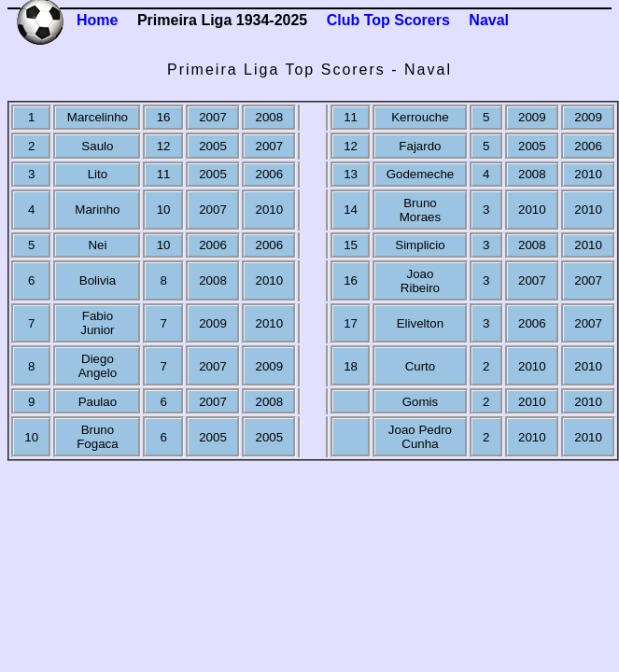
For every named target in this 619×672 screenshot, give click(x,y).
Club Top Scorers (388, 20)
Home (97, 20)
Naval (489, 20)
